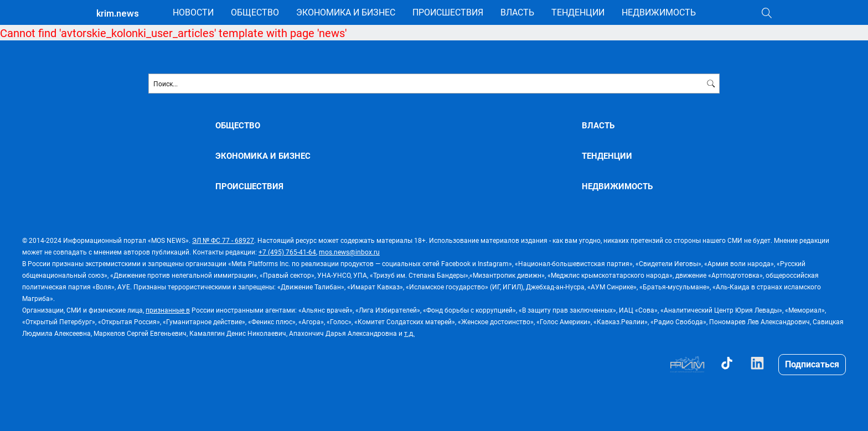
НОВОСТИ (193, 12)
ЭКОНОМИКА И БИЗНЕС (346, 12)
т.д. (409, 333)
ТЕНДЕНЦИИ (578, 12)
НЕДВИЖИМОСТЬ (659, 12)
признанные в (168, 310)
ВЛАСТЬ (517, 12)
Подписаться (812, 364)
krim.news (118, 14)
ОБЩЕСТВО (255, 12)
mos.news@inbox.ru (349, 252)
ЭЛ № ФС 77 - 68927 (223, 240)
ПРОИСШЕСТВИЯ (448, 12)
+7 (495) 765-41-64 (287, 252)
